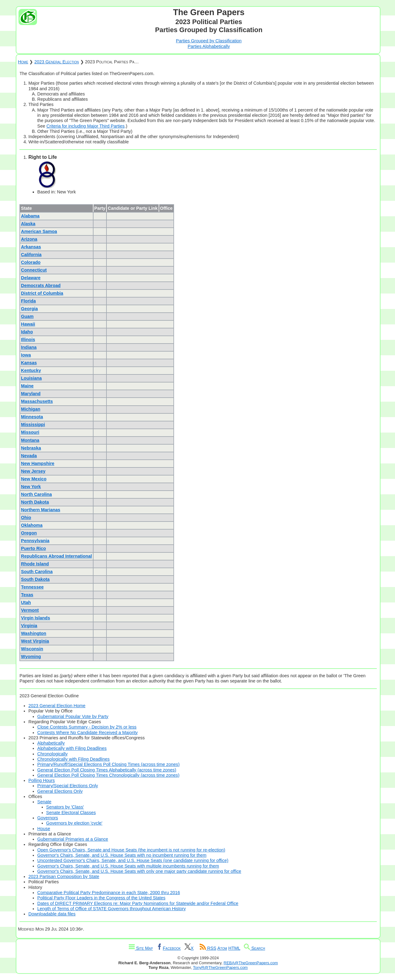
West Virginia (35, 641)
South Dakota (35, 579)
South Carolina (37, 572)
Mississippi (33, 425)
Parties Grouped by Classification (209, 41)
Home (23, 62)
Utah (26, 602)
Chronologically (52, 754)
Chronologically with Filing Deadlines (73, 759)
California (31, 255)
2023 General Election (56, 62)
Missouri (30, 432)
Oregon (29, 533)
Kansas (29, 363)
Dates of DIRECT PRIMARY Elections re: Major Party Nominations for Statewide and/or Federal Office (138, 903)
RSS (208, 948)
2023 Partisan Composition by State (64, 877)
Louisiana (31, 378)
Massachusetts (37, 401)
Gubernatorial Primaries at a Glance (73, 839)
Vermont (30, 610)
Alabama (30, 216)
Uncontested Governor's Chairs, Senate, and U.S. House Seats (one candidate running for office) (133, 860)
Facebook (168, 948)
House (44, 829)
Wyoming (31, 657)
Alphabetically (51, 743)
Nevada (29, 456)
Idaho (27, 332)
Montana (30, 440)
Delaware (31, 278)
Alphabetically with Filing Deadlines (72, 748)
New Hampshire (38, 463)
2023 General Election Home (57, 706)
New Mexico (34, 479)
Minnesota (32, 417)
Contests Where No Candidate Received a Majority (88, 733)
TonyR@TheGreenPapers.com (220, 967)
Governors (48, 818)
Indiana (29, 347)
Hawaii (28, 324)
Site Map (141, 948)
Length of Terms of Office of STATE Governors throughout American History (112, 909)
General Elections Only (60, 791)
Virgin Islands (35, 618)
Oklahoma (32, 525)
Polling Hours (42, 780)
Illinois (28, 340)
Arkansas (31, 247)
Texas (27, 595)
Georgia (29, 309)
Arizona (29, 239)
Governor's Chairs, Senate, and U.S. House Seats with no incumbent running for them (122, 855)
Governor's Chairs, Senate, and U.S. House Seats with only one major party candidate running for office (139, 871)
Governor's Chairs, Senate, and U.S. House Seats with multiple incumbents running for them (128, 866)
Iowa (26, 355)
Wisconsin (32, 649)
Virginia (29, 626)
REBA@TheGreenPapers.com (251, 963)
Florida (28, 301)
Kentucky (31, 370)
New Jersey (33, 471)
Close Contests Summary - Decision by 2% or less (87, 727)
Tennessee (32, 587)
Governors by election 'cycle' (74, 823)
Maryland (31, 394)
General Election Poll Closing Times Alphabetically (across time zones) (107, 770)
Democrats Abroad (41, 285)
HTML (234, 948)
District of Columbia (42, 293)
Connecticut (34, 270)
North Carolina (36, 494)
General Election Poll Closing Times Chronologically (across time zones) (108, 775)
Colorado (31, 262)
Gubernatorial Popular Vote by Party (73, 716)
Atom (222, 948)
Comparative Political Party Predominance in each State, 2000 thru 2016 (109, 893)
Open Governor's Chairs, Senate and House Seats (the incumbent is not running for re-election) (131, 850)
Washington (34, 633)
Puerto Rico (33, 548)
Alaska (28, 224)
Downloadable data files (52, 914)
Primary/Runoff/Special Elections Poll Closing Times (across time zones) (108, 764)
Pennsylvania (35, 541)
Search (254, 948)
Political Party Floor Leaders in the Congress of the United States (101, 898)
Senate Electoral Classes (71, 813)
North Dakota (35, 502)
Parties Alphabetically (209, 46)
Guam (27, 316)
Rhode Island (35, 564)
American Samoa (39, 231)
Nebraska (31, 448)
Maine (27, 386)
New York (31, 487)
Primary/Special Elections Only (68, 786)
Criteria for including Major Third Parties (85, 126)
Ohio (26, 517)
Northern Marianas (41, 510)
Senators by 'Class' (65, 807)
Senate (44, 802)
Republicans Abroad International (56, 556)
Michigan (31, 409)
